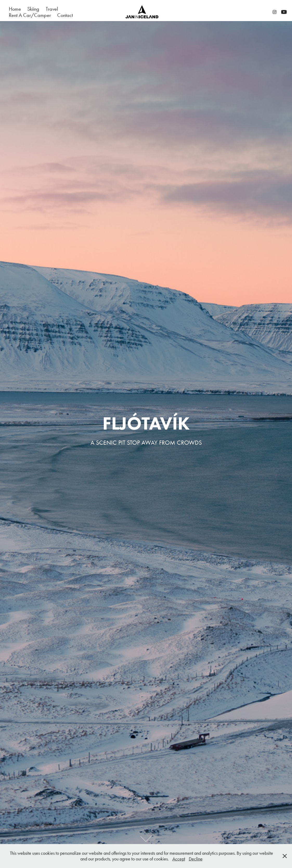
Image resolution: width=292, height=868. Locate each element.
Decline (196, 859)
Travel (52, 9)
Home (15, 9)
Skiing (33, 9)
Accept (179, 859)
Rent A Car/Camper (30, 15)
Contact (65, 15)
